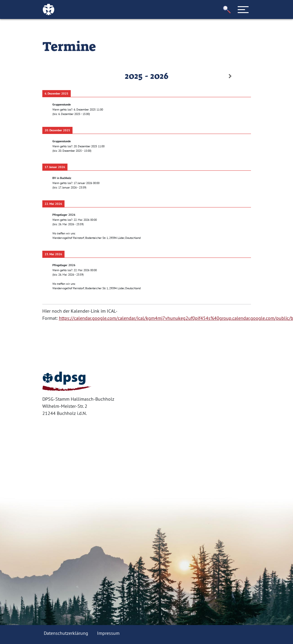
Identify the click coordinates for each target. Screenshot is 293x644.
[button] (227, 10)
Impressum (108, 633)
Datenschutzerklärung (66, 633)
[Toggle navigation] (243, 9)
